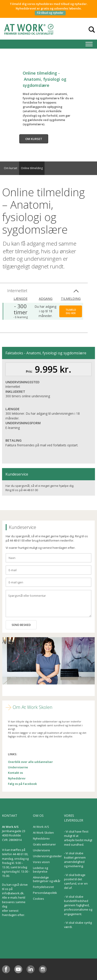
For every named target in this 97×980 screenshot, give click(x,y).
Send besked (21, 625)
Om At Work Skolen (33, 707)
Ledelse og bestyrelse (40, 870)
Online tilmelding (32, 168)
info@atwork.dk (13, 893)
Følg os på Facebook (22, 784)
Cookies (39, 899)
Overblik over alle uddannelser (30, 762)
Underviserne (18, 767)
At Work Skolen (43, 833)
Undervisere (41, 850)
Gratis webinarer (44, 844)
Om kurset (34, 139)
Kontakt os (15, 773)
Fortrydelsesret (43, 887)
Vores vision (41, 862)
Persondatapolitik (45, 893)
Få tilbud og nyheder (50, 13)
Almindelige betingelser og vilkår (47, 879)
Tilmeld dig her (71, 311)
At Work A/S (41, 827)
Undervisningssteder (47, 856)
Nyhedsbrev (17, 778)
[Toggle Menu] (89, 44)
